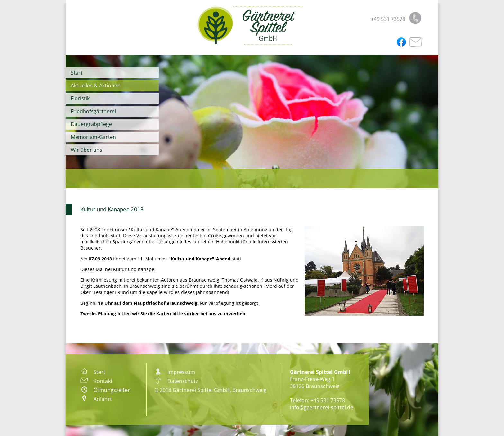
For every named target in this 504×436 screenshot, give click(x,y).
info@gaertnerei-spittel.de (322, 407)
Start (77, 73)
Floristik (80, 98)
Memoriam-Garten (93, 137)
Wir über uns (86, 150)
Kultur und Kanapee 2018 (112, 209)
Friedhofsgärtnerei (93, 111)
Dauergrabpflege (91, 124)
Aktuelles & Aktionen (96, 86)
